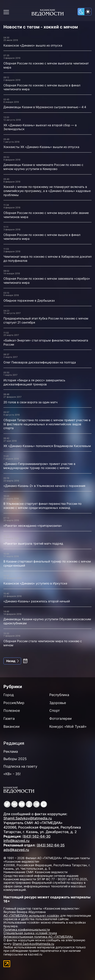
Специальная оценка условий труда (30, 933)
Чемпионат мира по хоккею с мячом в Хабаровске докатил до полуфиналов (47, 259)
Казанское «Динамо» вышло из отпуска (33, 45)
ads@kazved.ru (16, 850)
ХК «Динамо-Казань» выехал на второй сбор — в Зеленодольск (40, 127)
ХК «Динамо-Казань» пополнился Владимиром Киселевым (47, 446)
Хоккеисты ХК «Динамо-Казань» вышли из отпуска (41, 147)
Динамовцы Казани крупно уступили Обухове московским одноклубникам (47, 621)
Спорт (55, 710)
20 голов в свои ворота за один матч (30, 402)
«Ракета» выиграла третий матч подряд (33, 543)
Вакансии (12, 726)
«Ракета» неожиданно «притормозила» (33, 526)
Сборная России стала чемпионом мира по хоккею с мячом (43, 643)
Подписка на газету (20, 766)
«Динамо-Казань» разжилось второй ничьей (37, 601)
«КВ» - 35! (12, 774)
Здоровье (58, 703)
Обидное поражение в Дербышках (29, 300)
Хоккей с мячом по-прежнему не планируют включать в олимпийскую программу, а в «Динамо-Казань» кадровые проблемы (47, 191)
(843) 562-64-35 (51, 845)
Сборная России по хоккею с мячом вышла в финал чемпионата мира (42, 87)
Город (9, 695)
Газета (9, 718)
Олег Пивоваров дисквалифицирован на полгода (40, 362)
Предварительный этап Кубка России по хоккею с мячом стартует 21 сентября (46, 320)
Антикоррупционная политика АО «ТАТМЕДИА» (38, 937)
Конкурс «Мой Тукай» (68, 726)
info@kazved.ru (16, 841)
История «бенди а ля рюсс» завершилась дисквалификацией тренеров (34, 382)
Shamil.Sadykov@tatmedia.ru (28, 818)
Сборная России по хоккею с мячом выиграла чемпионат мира (46, 65)
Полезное (12, 710)
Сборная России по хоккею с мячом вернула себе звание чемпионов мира (46, 215)
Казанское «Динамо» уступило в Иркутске (35, 583)
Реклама (11, 751)
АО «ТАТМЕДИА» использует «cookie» (31, 915)
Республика (59, 695)
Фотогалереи (61, 718)
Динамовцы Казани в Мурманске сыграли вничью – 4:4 (45, 107)
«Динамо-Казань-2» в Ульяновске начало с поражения (44, 486)
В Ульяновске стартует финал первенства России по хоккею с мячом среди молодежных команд (42, 506)
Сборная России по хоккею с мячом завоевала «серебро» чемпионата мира (47, 280)
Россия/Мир (14, 703)
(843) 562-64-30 (36, 836)
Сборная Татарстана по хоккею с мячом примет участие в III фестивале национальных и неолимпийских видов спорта (47, 424)
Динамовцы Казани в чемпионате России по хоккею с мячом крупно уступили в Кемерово (43, 167)
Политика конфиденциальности (27, 929)
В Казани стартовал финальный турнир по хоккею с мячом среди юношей (47, 563)
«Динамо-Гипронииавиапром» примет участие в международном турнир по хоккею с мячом (39, 466)
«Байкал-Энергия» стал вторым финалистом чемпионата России (46, 342)
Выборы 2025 (15, 759)
